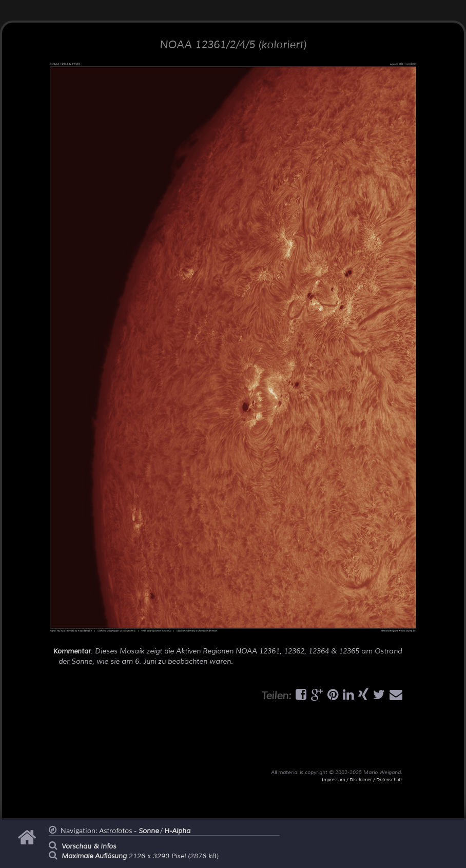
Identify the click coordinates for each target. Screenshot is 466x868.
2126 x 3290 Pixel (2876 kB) (140, 856)
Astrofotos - (129, 831)
